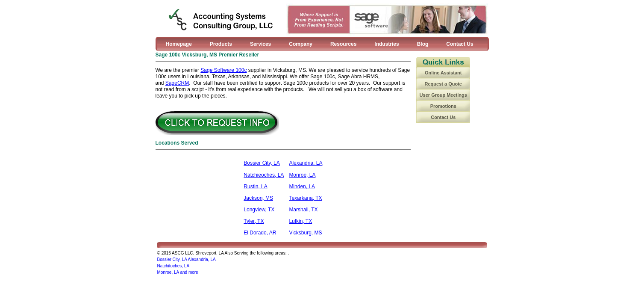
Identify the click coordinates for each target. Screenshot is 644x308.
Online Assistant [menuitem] (443, 73)
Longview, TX (259, 210)
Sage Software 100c (223, 70)
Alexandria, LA (306, 163)
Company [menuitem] (301, 44)
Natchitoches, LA (173, 266)
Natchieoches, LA (264, 175)
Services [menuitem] (260, 44)
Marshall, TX (303, 210)
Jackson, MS (258, 198)
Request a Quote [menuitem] (443, 84)
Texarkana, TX (305, 198)
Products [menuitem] (221, 44)
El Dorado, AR (260, 233)
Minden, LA (302, 187)
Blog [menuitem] (423, 44)
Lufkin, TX (300, 221)
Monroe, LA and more (178, 272)
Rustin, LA (255, 187)
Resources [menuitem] (343, 44)
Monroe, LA (302, 175)
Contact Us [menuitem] (460, 44)
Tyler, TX (254, 221)
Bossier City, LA (262, 163)
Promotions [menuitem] (443, 106)
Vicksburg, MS (305, 233)
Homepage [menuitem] (179, 44)
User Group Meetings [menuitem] (443, 95)
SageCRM (177, 83)
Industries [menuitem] (387, 44)
